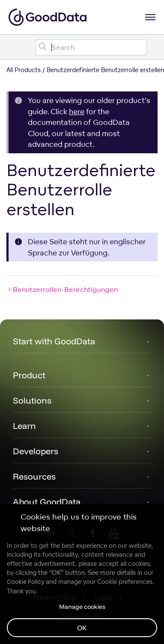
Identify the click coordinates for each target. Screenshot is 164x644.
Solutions (32, 400)
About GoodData (47, 502)
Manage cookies (82, 607)
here (77, 111)
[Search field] (91, 47)
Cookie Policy (25, 582)
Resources (34, 476)
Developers (36, 451)
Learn (24, 426)
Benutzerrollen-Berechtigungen (62, 289)
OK (82, 628)
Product (29, 375)
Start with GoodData (54, 341)
